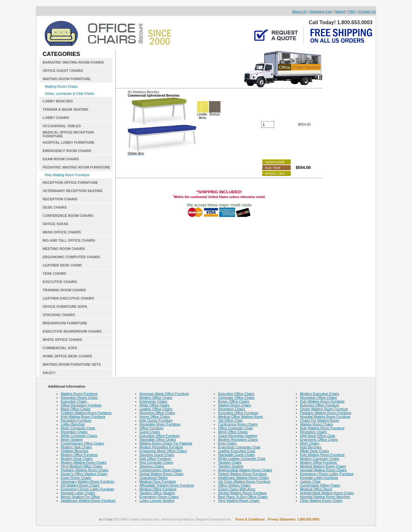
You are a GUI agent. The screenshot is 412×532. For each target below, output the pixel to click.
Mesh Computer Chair (78, 428)
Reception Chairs (74, 432)
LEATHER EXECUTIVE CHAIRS (68, 298)
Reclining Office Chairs (157, 413)
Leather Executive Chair (237, 451)
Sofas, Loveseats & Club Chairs (70, 93)
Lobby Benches (73, 424)
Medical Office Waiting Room (240, 417)
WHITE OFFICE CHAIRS (62, 340)
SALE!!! (49, 373)
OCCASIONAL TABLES (62, 126)
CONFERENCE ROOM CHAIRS (68, 216)
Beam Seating (72, 439)
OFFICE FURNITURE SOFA (65, 307)
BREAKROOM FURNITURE (65, 323)
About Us (299, 11)
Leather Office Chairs (156, 409)
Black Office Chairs (76, 409)
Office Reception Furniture (81, 405)
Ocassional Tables (154, 478)
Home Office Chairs (155, 417)
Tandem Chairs (230, 462)
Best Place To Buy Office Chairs (243, 497)
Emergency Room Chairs (159, 497)
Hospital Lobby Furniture (319, 478)
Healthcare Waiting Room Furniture (88, 501)
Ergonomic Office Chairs (319, 439)
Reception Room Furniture (160, 424)
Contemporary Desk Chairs (161, 470)
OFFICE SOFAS (56, 224)
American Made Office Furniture (164, 394)
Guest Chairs (150, 432)
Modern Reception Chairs (238, 439)
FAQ (352, 11)
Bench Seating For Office (80, 497)
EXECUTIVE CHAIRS (60, 282)
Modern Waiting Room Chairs (84, 462)
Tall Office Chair (230, 420)
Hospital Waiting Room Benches (325, 497)
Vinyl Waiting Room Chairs (239, 501)
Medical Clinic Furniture (158, 481)
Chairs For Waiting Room (320, 420)
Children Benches (75, 451)
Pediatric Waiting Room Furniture (326, 413)
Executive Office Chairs (236, 394)
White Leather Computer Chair (242, 459)
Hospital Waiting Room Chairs (323, 470)
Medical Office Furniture (158, 489)
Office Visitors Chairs (234, 485)
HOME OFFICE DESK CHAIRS (67, 356)
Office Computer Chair (235, 428)
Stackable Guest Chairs (236, 455)
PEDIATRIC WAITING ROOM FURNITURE (76, 167)
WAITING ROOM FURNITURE (67, 79)
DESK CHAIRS (55, 207)
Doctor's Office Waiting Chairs (84, 474)
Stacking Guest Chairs (157, 455)
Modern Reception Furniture (161, 447)
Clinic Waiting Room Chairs (321, 501)
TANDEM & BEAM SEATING (66, 109)
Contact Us (367, 11)
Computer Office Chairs (236, 397)
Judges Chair (310, 481)
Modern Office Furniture (79, 455)
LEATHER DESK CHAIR (62, 265)
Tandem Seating (231, 466)
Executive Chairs (74, 401)
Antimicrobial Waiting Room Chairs (245, 470)
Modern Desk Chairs (77, 459)
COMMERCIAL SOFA (60, 348)
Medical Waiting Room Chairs (323, 466)
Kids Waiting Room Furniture (67, 175)
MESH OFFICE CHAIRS (62, 232)
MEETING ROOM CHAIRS (64, 249)
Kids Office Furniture (155, 459)
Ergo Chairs (227, 443)
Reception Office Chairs (318, 397)
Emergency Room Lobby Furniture (87, 489)
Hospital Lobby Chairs (78, 493)
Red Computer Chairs (156, 462)
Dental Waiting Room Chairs (161, 474)
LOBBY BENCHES (58, 101)
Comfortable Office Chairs (320, 485)
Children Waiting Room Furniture (86, 413)
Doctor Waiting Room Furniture (324, 409)
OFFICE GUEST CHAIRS (63, 71)
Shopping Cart (320, 11)
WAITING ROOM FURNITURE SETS (72, 364)
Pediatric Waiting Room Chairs (84, 470)
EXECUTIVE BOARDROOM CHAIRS (72, 331)
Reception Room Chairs (79, 397)
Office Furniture (151, 428)
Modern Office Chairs (156, 397)
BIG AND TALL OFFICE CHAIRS (69, 240)
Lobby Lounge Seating (157, 501)
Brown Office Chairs (234, 401)
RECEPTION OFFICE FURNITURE (70, 183)
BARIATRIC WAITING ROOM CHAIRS (73, 62)
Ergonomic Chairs (153, 401)
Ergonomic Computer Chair (239, 447)
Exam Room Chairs (76, 478)
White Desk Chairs (314, 451)
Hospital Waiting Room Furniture (325, 417)
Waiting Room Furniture (79, 394)
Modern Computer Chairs (320, 459)
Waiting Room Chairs (61, 86)
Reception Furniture (76, 420)
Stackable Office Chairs (158, 439)
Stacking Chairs (152, 466)
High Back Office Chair (318, 436)
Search (340, 11)
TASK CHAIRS (54, 273)
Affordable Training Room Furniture (167, 485)
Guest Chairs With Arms (237, 489)
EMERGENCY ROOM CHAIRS (67, 151)
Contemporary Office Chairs (82, 443)
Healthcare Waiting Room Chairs (243, 478)
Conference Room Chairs (238, 424)
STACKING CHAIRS (59, 315)
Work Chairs (310, 443)
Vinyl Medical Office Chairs (82, 466)
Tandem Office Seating (157, 493)
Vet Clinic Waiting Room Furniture (244, 481)
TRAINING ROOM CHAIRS (64, 290)
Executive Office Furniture (159, 436)
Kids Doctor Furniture (156, 420)
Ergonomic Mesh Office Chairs (163, 451)
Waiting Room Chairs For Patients (166, 443)
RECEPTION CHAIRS (60, 199)
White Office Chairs (154, 405)
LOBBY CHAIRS (56, 118)
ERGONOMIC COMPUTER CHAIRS (71, 257)
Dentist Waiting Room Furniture (242, 493)
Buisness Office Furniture (320, 405)
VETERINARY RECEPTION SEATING (73, 191)
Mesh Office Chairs (233, 432)
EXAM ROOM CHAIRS (61, 159)
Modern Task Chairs (76, 447)
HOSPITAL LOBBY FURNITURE (69, 142)
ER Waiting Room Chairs (80, 485)
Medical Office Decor (316, 489)
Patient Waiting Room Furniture (242, 474)
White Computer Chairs (79, 436)
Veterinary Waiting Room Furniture (87, 481)
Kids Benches (311, 447)
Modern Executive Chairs (320, 394)
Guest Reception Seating (237, 436)
